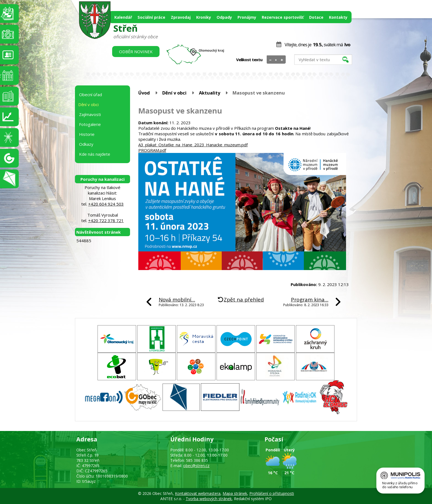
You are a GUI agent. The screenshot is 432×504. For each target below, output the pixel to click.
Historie (87, 134)
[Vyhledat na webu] (323, 60)
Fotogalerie (90, 124)
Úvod (144, 93)
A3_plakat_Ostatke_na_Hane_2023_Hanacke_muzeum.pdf (193, 145)
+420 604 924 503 (106, 204)
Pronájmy (247, 17)
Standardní (276, 60)
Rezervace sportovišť (283, 17)
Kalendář (123, 17)
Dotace (316, 17)
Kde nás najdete (95, 154)
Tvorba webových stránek (209, 499)
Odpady (224, 17)
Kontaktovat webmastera (198, 493)
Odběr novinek (136, 52)
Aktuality (210, 93)
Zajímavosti (90, 114)
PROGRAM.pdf (152, 150)
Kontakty (338, 17)
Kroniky (204, 17)
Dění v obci (174, 93)
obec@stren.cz (196, 466)
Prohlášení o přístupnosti (272, 493)
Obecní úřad (91, 95)
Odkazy (86, 144)
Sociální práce (151, 17)
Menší (270, 60)
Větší (282, 60)
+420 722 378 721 (106, 220)
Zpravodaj (181, 17)
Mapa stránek (235, 493)
